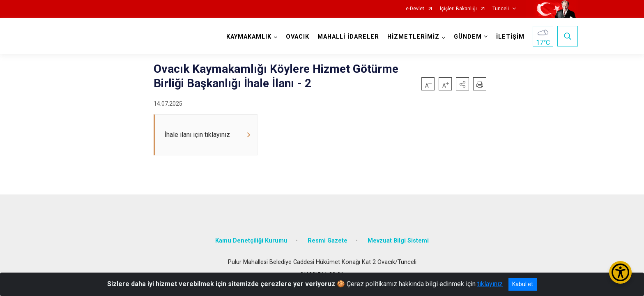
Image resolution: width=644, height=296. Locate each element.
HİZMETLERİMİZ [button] (413, 37)
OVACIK (298, 37)
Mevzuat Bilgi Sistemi (398, 241)
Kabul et (523, 284)
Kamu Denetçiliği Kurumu (251, 241)
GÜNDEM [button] (468, 37)
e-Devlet (415, 9)
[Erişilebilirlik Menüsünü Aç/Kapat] (620, 272)
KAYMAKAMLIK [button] (249, 37)
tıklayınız (490, 284)
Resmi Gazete (328, 241)
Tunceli (501, 9)
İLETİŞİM (510, 37)
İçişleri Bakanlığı (458, 9)
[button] (462, 84)
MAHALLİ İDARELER (348, 37)
